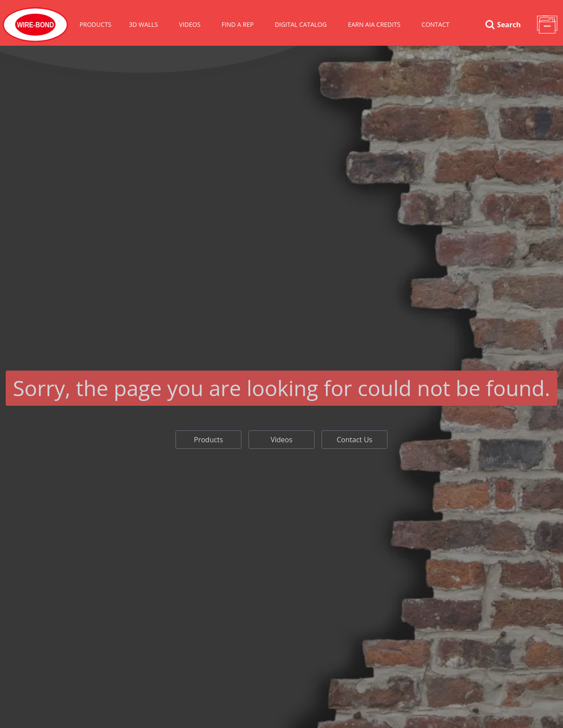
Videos (281, 440)
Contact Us (355, 440)
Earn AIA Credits (374, 24)
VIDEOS (190, 24)
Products (96, 24)
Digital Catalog (301, 24)
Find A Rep (238, 24)
